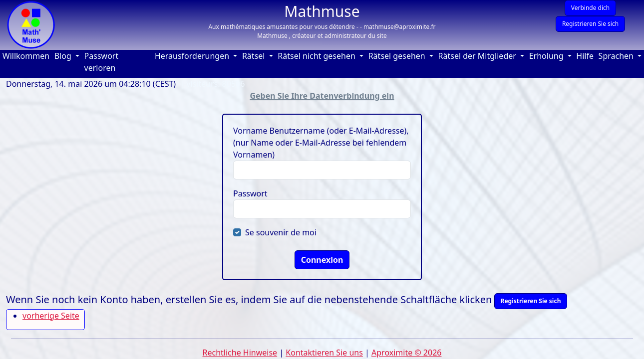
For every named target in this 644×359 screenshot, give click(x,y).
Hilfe (586, 56)
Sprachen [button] (617, 56)
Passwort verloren (102, 62)
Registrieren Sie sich (590, 24)
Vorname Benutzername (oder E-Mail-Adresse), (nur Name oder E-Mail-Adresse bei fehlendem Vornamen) (321, 143)
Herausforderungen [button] (193, 56)
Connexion (322, 260)
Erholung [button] (547, 56)
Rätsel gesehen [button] (398, 56)
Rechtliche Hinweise (240, 353)
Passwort (250, 193)
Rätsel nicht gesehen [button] (318, 56)
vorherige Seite (51, 316)
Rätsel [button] (255, 56)
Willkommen (27, 56)
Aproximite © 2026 (406, 353)
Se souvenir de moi (281, 232)
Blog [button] (64, 56)
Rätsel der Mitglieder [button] (478, 56)
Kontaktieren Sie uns (324, 353)
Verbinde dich (591, 8)
